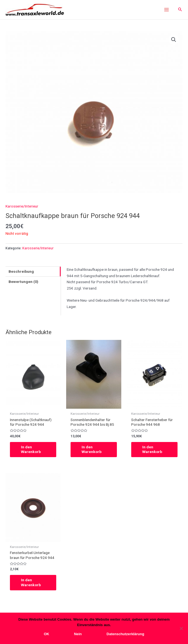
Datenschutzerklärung (126, 634)
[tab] (33, 271)
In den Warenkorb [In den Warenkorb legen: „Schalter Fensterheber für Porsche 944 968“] (152, 449)
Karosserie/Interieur (22, 206)
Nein (78, 634)
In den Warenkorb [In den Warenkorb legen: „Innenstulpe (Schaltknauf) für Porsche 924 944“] (31, 449)
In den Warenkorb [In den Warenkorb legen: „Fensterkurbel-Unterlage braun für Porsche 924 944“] (31, 582)
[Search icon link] (180, 10)
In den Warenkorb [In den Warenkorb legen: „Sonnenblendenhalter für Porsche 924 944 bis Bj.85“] (92, 449)
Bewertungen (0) (23, 282)
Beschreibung (21, 271)
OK (47, 634)
